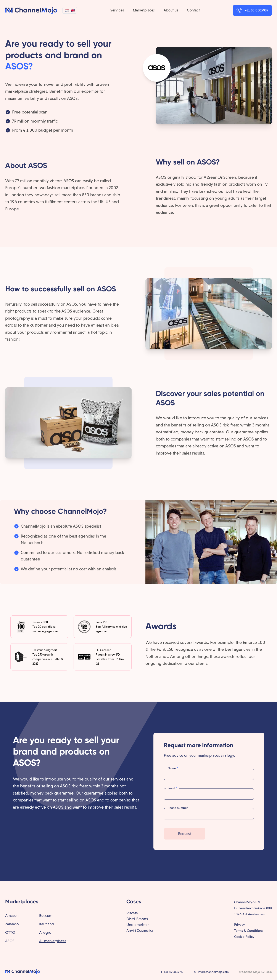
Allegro (45, 932)
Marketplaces (144, 10)
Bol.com (46, 915)
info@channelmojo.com (213, 972)
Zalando (12, 924)
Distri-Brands (137, 919)
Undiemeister (138, 925)
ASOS (10, 941)
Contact (193, 10)
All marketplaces (53, 941)
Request (184, 834)
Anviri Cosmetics (140, 930)
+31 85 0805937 (174, 972)
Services (117, 10)
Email (172, 788)
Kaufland (47, 924)
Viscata (132, 913)
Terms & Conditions (249, 931)
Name (173, 768)
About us (171, 10)
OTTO (10, 932)
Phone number (178, 808)
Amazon (12, 915)
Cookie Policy (244, 937)
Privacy (239, 925)
